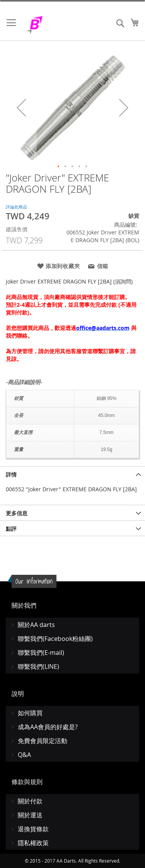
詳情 (11, 474)
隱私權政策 (33, 843)
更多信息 (17, 513)
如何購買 (30, 713)
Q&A (24, 755)
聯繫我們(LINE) (38, 666)
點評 (11, 529)
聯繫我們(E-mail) (41, 653)
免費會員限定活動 (43, 741)
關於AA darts (36, 625)
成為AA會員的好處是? (48, 727)
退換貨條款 (33, 829)
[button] (21, 108)
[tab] (72, 474)
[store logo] (54, 25)
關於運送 (30, 815)
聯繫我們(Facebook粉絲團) (55, 639)
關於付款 (30, 801)
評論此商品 (16, 207)
